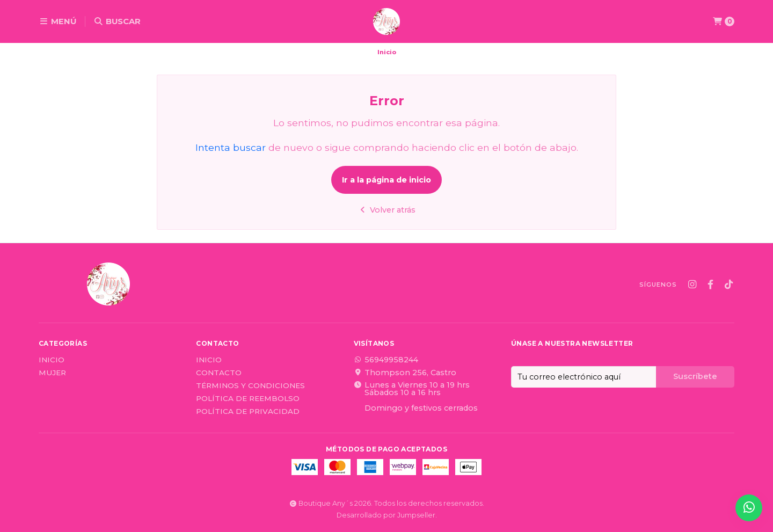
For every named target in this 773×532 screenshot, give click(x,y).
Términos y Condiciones (250, 386)
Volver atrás (387, 210)
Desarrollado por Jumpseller (386, 515)
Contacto (219, 373)
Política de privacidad (248, 412)
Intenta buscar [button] (231, 147)
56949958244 (386, 360)
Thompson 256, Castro (405, 373)
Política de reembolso (248, 399)
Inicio (52, 360)
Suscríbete (695, 376)
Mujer (52, 373)
